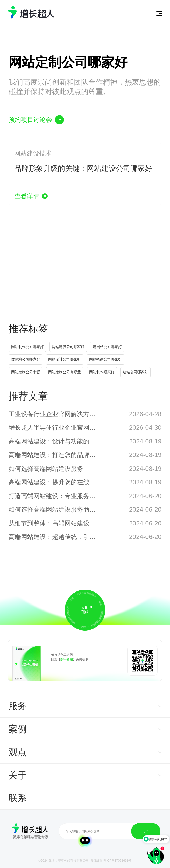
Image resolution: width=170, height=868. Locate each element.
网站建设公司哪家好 (68, 347)
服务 (18, 706)
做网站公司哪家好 (26, 359)
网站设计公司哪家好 (65, 359)
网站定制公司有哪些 (65, 372)
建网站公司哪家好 (107, 347)
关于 (18, 775)
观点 (18, 752)
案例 (18, 729)
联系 (18, 798)
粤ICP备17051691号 (117, 861)
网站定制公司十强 (26, 372)
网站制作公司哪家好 (27, 347)
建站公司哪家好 (136, 372)
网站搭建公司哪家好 (105, 359)
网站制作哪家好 (102, 372)
